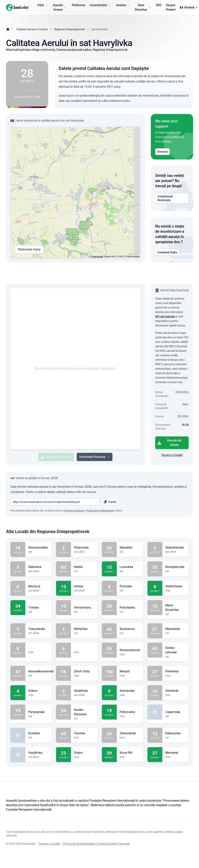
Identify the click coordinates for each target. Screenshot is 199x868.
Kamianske (130, 691)
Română (188, 7)
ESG (159, 5)
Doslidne (38, 733)
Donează (163, 152)
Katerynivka (175, 733)
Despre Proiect (171, 7)
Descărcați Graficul (56, 457)
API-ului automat (165, 317)
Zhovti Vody (84, 671)
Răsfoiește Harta (29, 250)
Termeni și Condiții (172, 455)
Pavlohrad (175, 671)
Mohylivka (84, 629)
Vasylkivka (38, 753)
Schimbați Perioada (95, 457)
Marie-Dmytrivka (175, 608)
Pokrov (38, 691)
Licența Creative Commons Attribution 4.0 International (105, 832)
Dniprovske (84, 548)
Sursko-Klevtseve (84, 712)
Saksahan (130, 548)
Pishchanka (130, 608)
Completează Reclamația (172, 198)
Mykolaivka (175, 629)
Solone (84, 586)
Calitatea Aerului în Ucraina (32, 29)
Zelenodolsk (130, 733)
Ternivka (84, 733)
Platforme (78, 5)
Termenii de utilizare (74, 511)
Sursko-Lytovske (175, 650)
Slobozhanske (175, 548)
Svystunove (130, 629)
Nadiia (84, 567)
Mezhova (38, 586)
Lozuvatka (130, 567)
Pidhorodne (130, 712)
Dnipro (84, 753)
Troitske (38, 608)
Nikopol (130, 671)
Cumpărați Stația (167, 252)
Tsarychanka (38, 629)
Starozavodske (38, 548)
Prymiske (130, 586)
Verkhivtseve (175, 586)
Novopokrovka (175, 567)
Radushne (38, 567)
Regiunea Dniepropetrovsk (70, 29)
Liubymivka (175, 712)
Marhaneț (175, 753)
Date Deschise (143, 7)
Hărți (43, 5)
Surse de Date (97, 257)
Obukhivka (84, 691)
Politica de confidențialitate (100, 511)
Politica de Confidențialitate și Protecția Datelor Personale (97, 844)
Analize (123, 5)
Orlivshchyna (84, 608)
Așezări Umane (60, 7)
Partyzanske (38, 712)
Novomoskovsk (130, 650)
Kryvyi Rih (130, 753)
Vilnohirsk (175, 691)
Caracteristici (101, 5)
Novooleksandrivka (41, 671)
